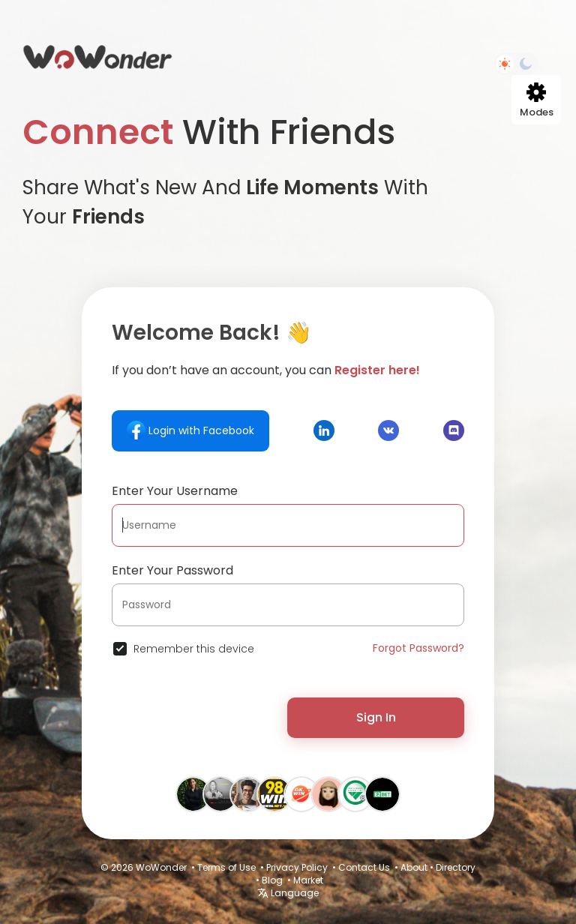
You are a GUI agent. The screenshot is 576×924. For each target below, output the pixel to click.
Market (308, 880)
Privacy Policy (297, 867)
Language (288, 893)
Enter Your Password (172, 570)
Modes (537, 101)
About (414, 867)
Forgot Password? (418, 648)
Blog (272, 880)
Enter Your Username (175, 491)
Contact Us (364, 867)
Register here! (377, 370)
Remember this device (194, 649)
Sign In (376, 717)
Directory (456, 867)
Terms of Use (226, 867)
